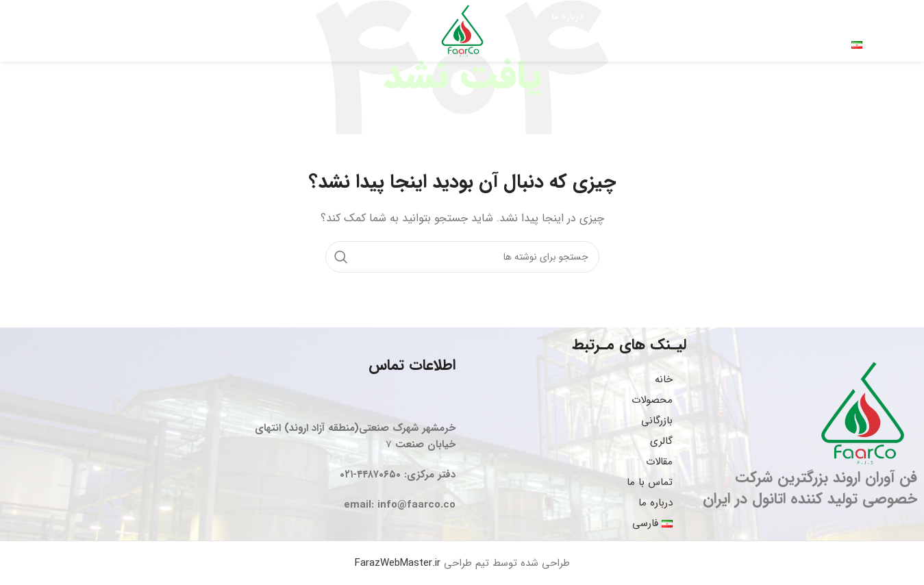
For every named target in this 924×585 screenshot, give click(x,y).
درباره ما (655, 503)
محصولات (652, 400)
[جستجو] (61, 31)
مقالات (659, 462)
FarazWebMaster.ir (398, 563)
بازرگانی (657, 421)
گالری (661, 441)
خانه (664, 379)
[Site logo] (462, 30)
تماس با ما (650, 482)
